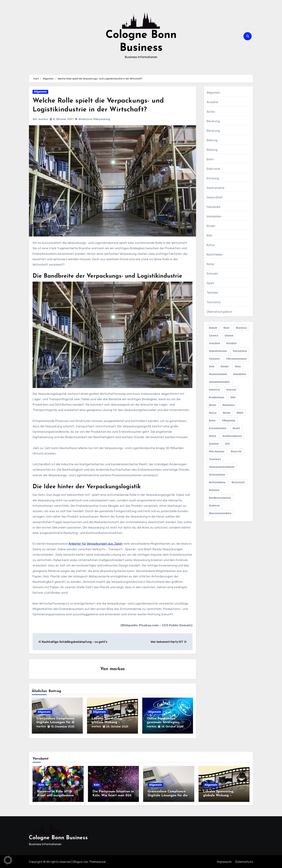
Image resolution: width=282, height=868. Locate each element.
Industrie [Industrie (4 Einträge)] (214, 389)
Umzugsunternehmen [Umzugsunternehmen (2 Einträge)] (222, 467)
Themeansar (97, 861)
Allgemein (40, 92)
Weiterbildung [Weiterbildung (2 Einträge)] (217, 482)
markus (43, 119)
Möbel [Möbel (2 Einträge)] (240, 413)
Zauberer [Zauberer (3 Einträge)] (214, 505)
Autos (211, 112)
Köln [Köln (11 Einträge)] (233, 397)
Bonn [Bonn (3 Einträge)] (227, 328)
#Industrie (85, 119)
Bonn (210, 159)
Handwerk (214, 207)
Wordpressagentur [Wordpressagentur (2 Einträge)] (220, 498)
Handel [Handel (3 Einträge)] (225, 366)
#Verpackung (102, 119)
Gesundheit (215, 197)
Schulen (212, 274)
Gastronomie (215, 188)
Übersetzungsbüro (220, 312)
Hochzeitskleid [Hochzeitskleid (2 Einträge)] (218, 374)
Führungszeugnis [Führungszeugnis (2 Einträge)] (236, 359)
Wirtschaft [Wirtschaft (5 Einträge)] (238, 482)
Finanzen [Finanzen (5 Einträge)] (214, 359)
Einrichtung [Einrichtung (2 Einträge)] (240, 351)
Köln (210, 236)
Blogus (78, 861)
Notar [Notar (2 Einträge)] (212, 420)
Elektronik (213, 169)
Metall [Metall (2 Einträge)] (227, 413)
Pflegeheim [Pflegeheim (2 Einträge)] (229, 420)
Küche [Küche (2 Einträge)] (213, 405)
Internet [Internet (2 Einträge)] (231, 389)
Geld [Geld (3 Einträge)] (212, 366)
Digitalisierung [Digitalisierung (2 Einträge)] (218, 351)
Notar (211, 264)
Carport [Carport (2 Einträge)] (214, 335)
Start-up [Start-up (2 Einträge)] (236, 451)
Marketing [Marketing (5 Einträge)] (228, 405)
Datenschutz (244, 861)
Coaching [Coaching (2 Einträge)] (214, 343)
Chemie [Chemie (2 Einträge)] (229, 335)
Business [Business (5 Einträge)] (241, 328)
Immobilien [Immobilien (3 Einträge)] (240, 374)
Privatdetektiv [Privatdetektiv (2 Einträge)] (218, 428)
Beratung (213, 121)
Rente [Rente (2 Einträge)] (213, 436)
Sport (210, 283)
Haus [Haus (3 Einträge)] (238, 366)
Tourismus (214, 302)
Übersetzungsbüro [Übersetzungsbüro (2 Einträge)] (220, 513)
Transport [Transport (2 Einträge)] (215, 459)
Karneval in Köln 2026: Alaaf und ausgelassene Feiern (55, 795)
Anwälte (212, 102)
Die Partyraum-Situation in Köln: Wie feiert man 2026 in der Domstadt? (113, 795)
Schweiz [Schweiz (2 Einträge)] (214, 444)
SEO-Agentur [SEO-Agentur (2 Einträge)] (217, 451)
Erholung (213, 178)
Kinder (211, 226)
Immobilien (214, 216)
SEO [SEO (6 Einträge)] (228, 444)
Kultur (211, 245)
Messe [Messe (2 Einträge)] (213, 413)
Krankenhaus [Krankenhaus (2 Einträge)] (217, 397)
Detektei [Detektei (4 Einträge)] (231, 343)
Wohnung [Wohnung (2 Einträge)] (214, 490)
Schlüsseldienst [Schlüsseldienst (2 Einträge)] (232, 436)
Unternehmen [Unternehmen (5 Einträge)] (217, 474)
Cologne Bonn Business (58, 837)
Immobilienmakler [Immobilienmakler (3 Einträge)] (220, 382)
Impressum (224, 861)
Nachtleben (215, 255)
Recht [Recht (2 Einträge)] (236, 428)
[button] (8, 860)
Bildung (212, 140)
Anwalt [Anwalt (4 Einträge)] (213, 328)
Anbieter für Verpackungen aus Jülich (95, 544)
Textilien (213, 293)
